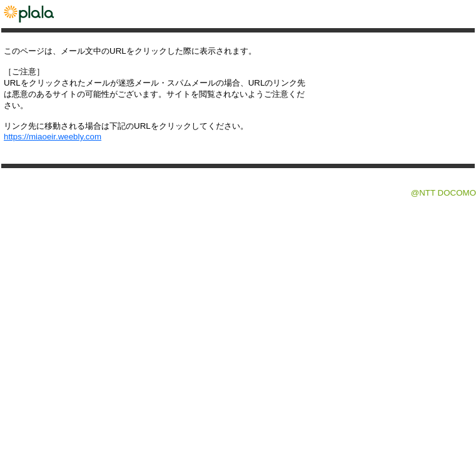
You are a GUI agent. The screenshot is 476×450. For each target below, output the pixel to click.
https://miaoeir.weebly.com (53, 137)
